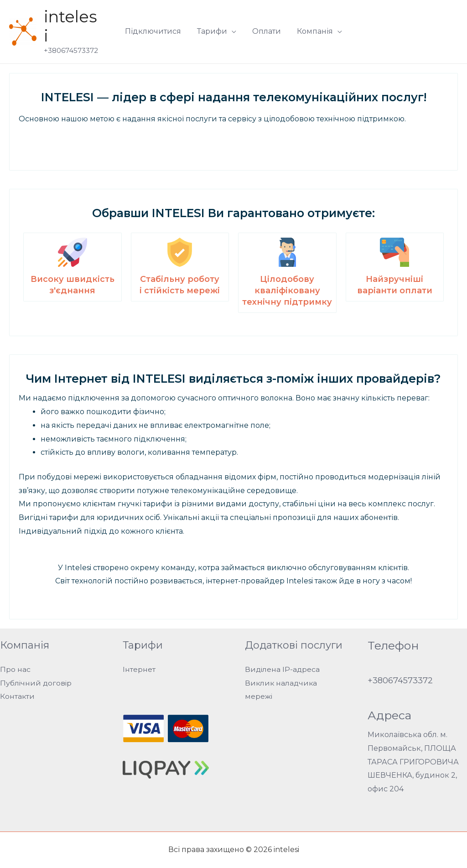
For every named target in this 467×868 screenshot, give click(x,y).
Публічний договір (36, 683)
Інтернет (139, 669)
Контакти (18, 696)
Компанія (313, 31)
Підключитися (155, 31)
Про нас (15, 669)
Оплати (266, 31)
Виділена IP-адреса (283, 669)
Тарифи (213, 31)
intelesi (70, 26)
